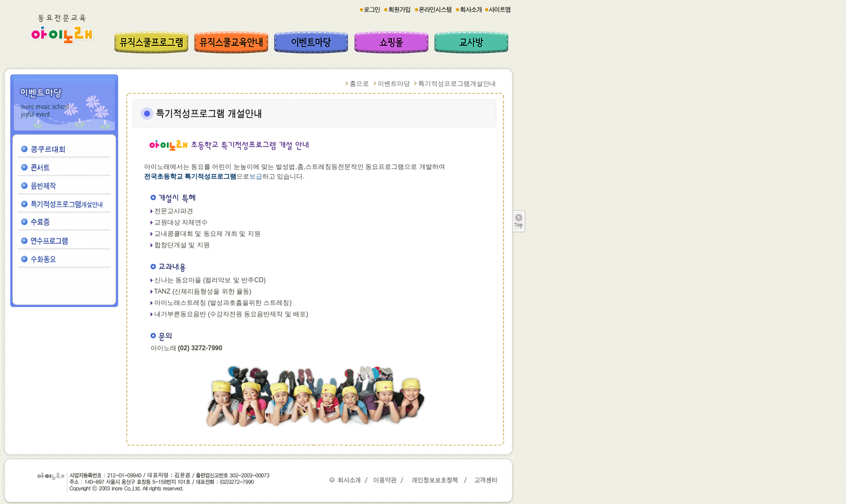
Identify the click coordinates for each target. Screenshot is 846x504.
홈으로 (359, 84)
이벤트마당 (394, 84)
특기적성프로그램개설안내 (457, 84)
